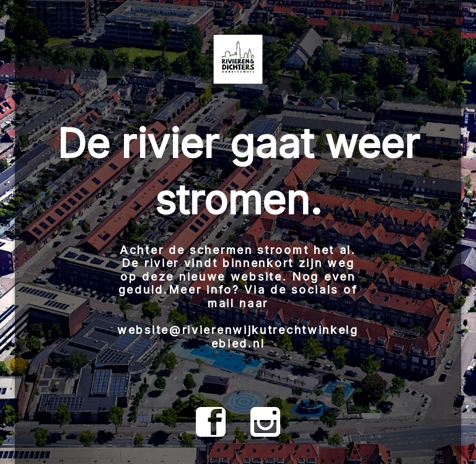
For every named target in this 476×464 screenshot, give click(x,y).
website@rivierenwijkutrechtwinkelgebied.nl (238, 337)
